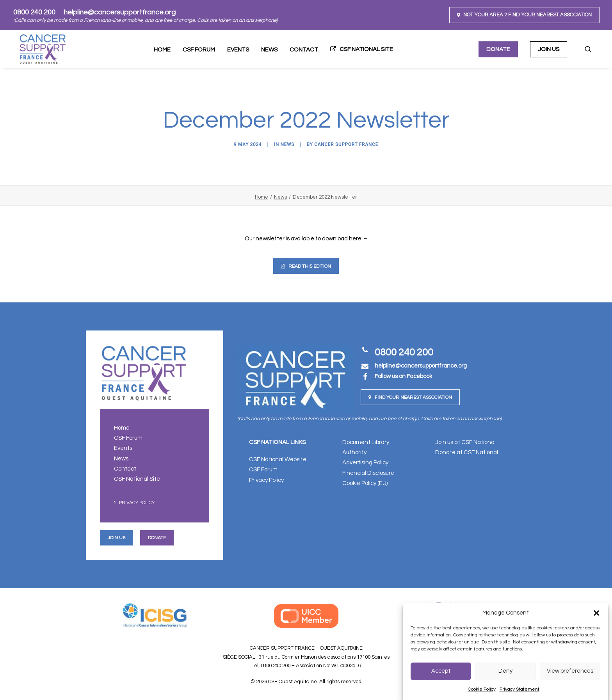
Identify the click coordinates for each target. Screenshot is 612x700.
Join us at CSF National (465, 442)
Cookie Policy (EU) (365, 483)
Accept (441, 671)
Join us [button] (117, 537)
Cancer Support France (346, 144)
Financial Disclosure (368, 473)
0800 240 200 (34, 12)
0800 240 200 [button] (404, 352)
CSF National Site (366, 49)
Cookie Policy (482, 689)
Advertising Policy (365, 463)
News (269, 50)
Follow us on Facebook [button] (403, 376)
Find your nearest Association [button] (410, 397)
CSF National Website (278, 459)
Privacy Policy (137, 503)
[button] (596, 613)
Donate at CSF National (467, 452)
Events (238, 50)
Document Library (366, 442)
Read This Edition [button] (306, 266)
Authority (354, 452)
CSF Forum (199, 50)
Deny (505, 671)
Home (162, 50)
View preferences (570, 671)
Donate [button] (157, 537)
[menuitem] (524, 15)
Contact (304, 50)
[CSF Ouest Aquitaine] (37, 49)
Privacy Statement (519, 689)
